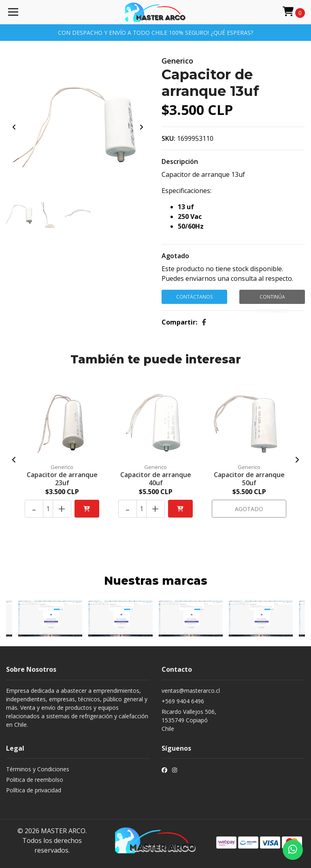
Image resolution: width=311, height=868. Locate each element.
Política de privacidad (34, 790)
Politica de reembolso (35, 780)
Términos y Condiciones (38, 769)
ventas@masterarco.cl (191, 691)
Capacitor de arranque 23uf (62, 479)
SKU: (168, 138)
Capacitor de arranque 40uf (156, 479)
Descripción (180, 161)
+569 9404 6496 (183, 701)
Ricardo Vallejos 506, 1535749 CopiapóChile (189, 720)
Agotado (175, 256)
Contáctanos (194, 297)
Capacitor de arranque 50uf (249, 479)
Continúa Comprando (272, 299)
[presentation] (14, 127)
